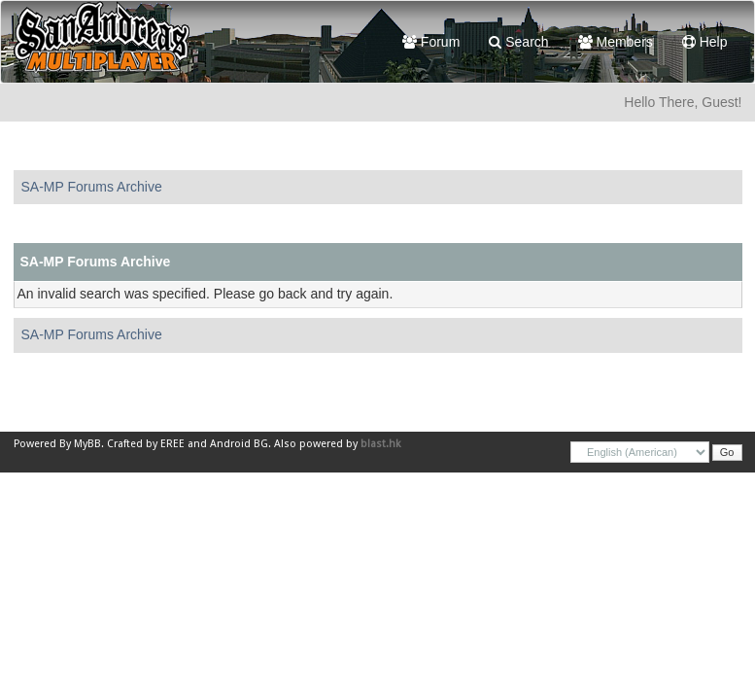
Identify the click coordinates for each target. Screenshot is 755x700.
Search (518, 42)
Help (705, 42)
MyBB (87, 444)
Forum (431, 42)
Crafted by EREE (146, 444)
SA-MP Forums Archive (92, 187)
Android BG (239, 444)
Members (616, 42)
